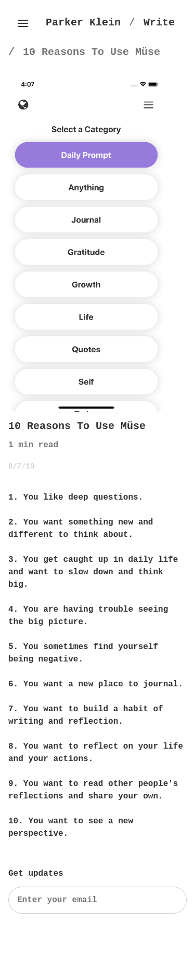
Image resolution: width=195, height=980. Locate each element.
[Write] (159, 23)
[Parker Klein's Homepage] (83, 23)
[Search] (97, 900)
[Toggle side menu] (23, 23)
